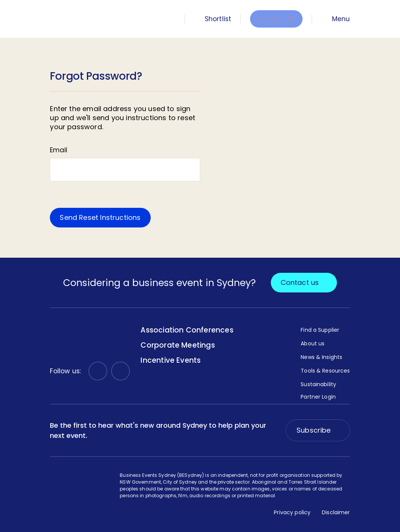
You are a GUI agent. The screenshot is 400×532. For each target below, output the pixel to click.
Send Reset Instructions (100, 217)
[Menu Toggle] (336, 19)
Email (59, 150)
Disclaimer (336, 512)
